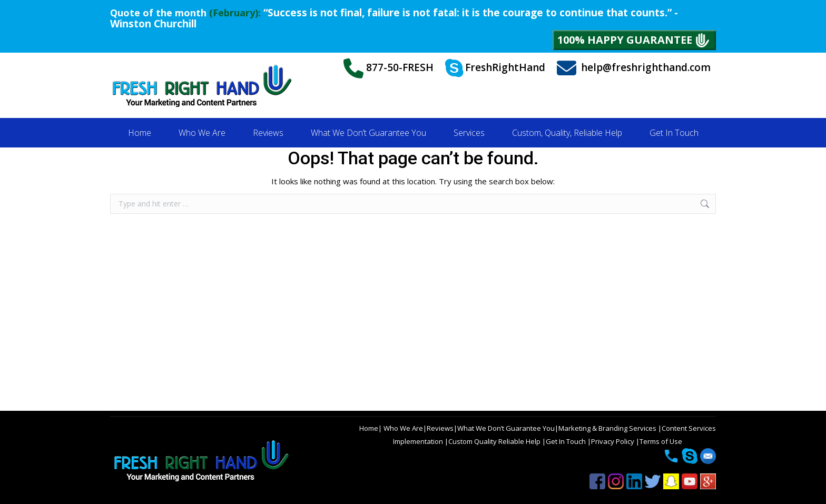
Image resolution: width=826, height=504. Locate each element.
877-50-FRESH (389, 68)
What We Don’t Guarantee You (506, 428)
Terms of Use (661, 441)
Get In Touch (567, 441)
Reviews (440, 428)
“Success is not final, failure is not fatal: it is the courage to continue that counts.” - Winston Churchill (394, 18)
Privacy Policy (613, 441)
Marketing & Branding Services (608, 428)
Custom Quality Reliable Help (495, 441)
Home (369, 428)
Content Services (689, 428)
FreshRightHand (495, 68)
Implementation (419, 441)
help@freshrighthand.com (634, 68)
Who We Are (402, 428)
